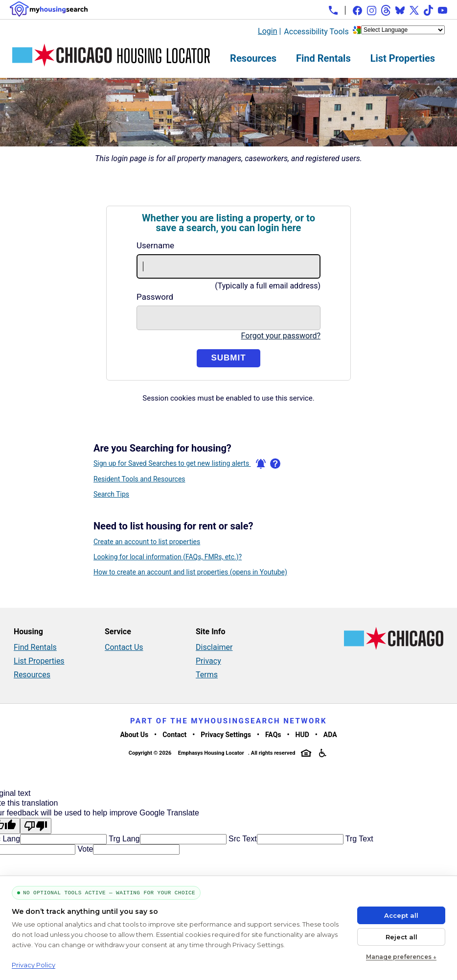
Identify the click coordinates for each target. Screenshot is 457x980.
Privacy (208, 661)
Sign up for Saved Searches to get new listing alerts (180, 464)
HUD (302, 735)
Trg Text (358, 839)
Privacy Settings (226, 735)
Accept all (401, 915)
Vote (84, 849)
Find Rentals (323, 58)
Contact (174, 735)
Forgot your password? (281, 336)
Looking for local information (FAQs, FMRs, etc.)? (168, 557)
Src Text (242, 839)
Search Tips (111, 494)
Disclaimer (214, 647)
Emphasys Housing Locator (211, 753)
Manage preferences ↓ (401, 957)
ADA (330, 735)
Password (155, 297)
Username (155, 245)
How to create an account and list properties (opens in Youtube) (190, 572)
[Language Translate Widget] (403, 30)
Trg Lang (123, 839)
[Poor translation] (36, 826)
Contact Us (124, 647)
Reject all (401, 937)
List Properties (403, 58)
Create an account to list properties (147, 542)
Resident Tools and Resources (139, 479)
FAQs (273, 735)
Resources (253, 58)
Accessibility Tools (316, 32)
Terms (207, 675)
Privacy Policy (34, 965)
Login (267, 31)
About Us (134, 735)
